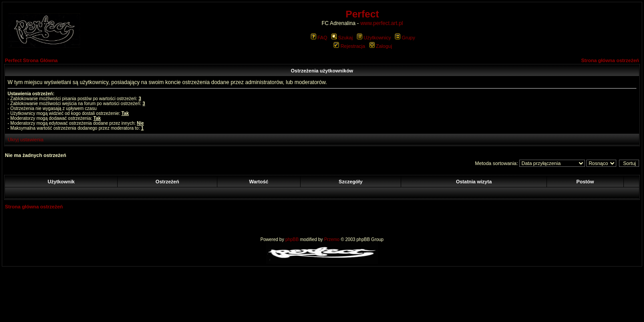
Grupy (405, 38)
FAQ (319, 38)
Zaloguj (381, 46)
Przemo (332, 239)
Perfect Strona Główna (31, 60)
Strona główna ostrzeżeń (610, 60)
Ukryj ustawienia (25, 140)
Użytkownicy (374, 38)
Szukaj (342, 38)
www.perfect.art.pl (382, 23)
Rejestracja (349, 46)
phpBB (292, 239)
